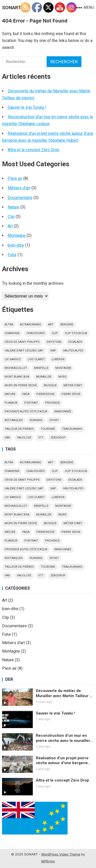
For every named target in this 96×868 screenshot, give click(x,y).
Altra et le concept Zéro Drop (34, 150)
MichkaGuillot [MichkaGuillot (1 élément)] (16, 368)
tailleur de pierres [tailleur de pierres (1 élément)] (19, 429)
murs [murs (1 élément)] (62, 377)
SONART (12, 8)
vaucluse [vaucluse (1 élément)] (24, 438)
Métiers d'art (19, 188)
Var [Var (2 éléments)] (7, 438)
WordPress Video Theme (61, 854)
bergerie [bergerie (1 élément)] (67, 325)
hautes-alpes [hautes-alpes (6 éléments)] (73, 351)
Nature (14, 207)
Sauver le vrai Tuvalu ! (27, 107)
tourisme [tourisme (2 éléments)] (48, 429)
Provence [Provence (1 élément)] (52, 403)
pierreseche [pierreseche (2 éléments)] (45, 394)
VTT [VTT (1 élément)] (41, 438)
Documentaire (20, 198)
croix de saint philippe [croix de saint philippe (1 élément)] (22, 342)
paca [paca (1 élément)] (26, 394)
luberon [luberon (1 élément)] (58, 359)
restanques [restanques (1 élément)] (14, 420)
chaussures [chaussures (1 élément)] (36, 333)
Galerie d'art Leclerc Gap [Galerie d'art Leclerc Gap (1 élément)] (24, 351)
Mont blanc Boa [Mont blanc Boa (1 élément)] (17, 377)
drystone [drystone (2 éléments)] (54, 342)
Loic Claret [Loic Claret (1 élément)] (36, 359)
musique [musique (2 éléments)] (50, 385)
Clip (11, 217)
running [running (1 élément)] (36, 420)
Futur (12, 255)
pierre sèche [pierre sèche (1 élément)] (71, 394)
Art (10, 226)
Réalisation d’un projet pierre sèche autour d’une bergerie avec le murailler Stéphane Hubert (62, 761)
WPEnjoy (48, 861)
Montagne (17, 235)
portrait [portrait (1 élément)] (31, 403)
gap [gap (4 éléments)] (53, 351)
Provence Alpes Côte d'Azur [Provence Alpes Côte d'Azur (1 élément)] (26, 411)
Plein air (15, 178)
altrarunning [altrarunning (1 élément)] (31, 325)
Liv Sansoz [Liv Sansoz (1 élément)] (13, 359)
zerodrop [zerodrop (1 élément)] (58, 438)
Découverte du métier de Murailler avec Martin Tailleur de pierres (65, 693)
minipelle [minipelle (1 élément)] (41, 368)
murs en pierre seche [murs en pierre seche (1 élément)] (21, 385)
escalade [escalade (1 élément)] (75, 342)
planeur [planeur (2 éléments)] (11, 403)
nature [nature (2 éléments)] (10, 394)
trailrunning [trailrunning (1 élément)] (72, 429)
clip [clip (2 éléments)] (55, 333)
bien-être (16, 245)
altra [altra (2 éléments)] (9, 325)
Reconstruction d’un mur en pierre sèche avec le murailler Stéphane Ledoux (63, 738)
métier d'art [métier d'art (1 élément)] (73, 385)
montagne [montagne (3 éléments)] (63, 368)
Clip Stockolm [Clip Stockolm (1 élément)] (76, 333)
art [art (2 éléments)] (51, 325)
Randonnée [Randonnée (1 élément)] (63, 411)
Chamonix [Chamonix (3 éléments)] (12, 333)
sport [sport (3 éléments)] (54, 420)
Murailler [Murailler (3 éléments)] (44, 377)
